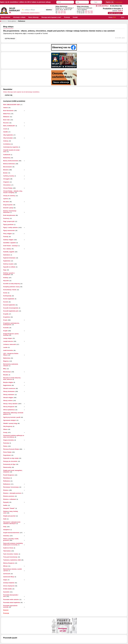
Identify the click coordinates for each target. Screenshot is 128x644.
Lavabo (5, 347)
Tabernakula (7, 551)
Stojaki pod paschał (9, 516)
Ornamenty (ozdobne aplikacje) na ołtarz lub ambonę (14, 436)
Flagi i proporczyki (9, 221)
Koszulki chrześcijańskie (11, 308)
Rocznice (6, 123)
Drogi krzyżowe (8, 205)
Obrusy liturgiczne (9, 407)
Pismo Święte (7, 452)
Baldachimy (7, 158)
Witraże (5, 566)
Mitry (5, 369)
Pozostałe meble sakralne (11, 600)
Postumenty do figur (9, 464)
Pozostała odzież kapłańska (12, 603)
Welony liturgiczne (9, 563)
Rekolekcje (7, 478)
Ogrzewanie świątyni (9, 420)
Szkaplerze (7, 530)
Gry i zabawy (7, 249)
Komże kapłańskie (9, 299)
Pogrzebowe (7, 455)
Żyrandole (6, 592)
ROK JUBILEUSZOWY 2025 (11, 105)
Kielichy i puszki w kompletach (9, 274)
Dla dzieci (6, 202)
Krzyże (5, 320)
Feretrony (6, 218)
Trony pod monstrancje (10, 557)
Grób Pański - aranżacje (10, 246)
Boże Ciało (6, 120)
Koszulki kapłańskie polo (11, 311)
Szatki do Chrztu (8, 548)
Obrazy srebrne (8, 401)
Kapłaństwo (7, 261)
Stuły (5, 527)
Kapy (5, 270)
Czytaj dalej (10, 39)
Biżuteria (6, 170)
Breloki (5, 173)
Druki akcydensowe (9, 215)
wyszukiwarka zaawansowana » (31, 13)
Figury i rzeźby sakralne (10, 228)
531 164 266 (89, 13)
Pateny (5, 446)
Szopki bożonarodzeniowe (11, 533)
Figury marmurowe (9, 231)
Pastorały (6, 443)
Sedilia (5, 505)
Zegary (5, 580)
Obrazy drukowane (9, 391)
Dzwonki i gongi (8, 208)
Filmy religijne (8, 234)
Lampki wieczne (8, 341)
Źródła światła (7, 589)
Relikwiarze (7, 484)
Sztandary (6, 536)
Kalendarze (7, 255)
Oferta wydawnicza (9, 410)
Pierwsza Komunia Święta (11, 449)
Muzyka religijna (8, 382)
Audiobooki (7, 155)
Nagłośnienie (7, 385)
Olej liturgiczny (8, 426)
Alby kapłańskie (8, 135)
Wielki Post (7, 114)
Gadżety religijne (8, 240)
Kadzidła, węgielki (9, 252)
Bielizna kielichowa (9, 164)
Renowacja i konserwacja (11, 487)
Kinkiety (6, 278)
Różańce (6, 490)
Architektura (7, 144)
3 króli (5, 129)
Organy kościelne (9, 440)
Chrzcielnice (7, 185)
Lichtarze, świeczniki (10, 344)
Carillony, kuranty (9, 176)
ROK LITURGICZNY (9, 126)
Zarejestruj (102, 6)
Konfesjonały (7, 296)
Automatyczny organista (11, 147)
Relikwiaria (7, 481)
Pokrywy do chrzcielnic (10, 461)
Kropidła (6, 314)
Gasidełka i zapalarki (9, 243)
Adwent (5, 108)
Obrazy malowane (9, 395)
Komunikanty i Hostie (10, 290)
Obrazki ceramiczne (9, 388)
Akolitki (5, 132)
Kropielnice (7, 317)
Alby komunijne (8, 138)
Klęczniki (6, 281)
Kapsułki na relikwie (9, 267)
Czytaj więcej (119, 2)
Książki (5, 331)
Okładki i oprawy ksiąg (10, 423)
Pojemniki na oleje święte (11, 458)
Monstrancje (7, 372)
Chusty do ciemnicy (9, 196)
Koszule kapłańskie (9, 305)
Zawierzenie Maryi (9, 577)
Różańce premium (9, 496)
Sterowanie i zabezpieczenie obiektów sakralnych (12, 523)
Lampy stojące (8, 338)
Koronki (6, 302)
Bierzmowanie (8, 167)
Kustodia (6, 328)
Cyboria (6, 199)
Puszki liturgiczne (9, 475)
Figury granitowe (8, 225)
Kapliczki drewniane (9, 258)
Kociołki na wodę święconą (11, 284)
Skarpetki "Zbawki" (9, 508)
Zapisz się (9, 95)
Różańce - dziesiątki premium (12, 493)
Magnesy (6, 361)
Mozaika (6, 375)
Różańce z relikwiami (10, 499)
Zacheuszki (7, 574)
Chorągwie (6, 179)
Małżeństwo (7, 358)
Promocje (6, 613)
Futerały (6, 237)
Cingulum (6, 182)
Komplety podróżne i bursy (11, 287)
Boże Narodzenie (8, 111)
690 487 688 (62, 13)
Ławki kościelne (8, 350)
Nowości (6, 610)
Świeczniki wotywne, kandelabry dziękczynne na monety (13, 544)
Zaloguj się (116, 6)
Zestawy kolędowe (9, 583)
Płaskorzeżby (7, 467)
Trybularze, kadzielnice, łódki (12, 560)
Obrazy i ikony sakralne (10, 404)
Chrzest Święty (8, 188)
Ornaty (5, 433)
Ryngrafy (6, 502)
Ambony (6, 141)
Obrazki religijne (8, 398)
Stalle (5, 519)
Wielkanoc (6, 117)
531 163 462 (62, 11)
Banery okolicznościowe (11, 161)
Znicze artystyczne (9, 586)
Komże (5, 293)
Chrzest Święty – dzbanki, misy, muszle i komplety (13, 192)
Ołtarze (5, 429)
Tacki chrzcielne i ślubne (11, 554)
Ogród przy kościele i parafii (12, 417)
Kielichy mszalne (8, 264)
